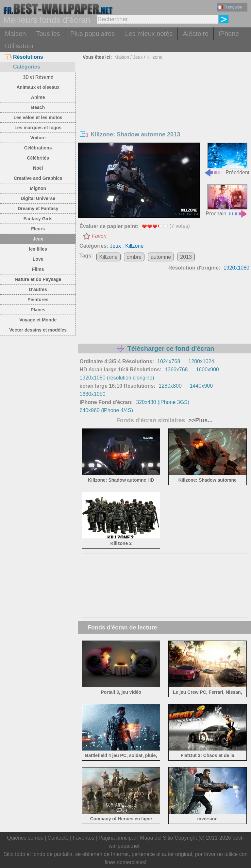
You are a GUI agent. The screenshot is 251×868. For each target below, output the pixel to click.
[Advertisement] (165, 111)
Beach (38, 107)
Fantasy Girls (38, 219)
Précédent (227, 159)
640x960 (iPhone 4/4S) (106, 410)
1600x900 (207, 370)
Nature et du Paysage (38, 279)
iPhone (229, 34)
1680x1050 (92, 394)
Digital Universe (38, 198)
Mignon (38, 188)
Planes (38, 310)
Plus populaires (93, 34)
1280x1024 (201, 361)
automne (161, 257)
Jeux (38, 239)
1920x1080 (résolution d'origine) (117, 378)
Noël (38, 168)
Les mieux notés (149, 34)
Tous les (48, 34)
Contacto (58, 838)
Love (38, 259)
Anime (38, 97)
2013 (186, 257)
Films (38, 269)
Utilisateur (19, 46)
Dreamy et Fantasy (38, 209)
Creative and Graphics (38, 178)
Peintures (38, 300)
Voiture (38, 138)
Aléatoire (196, 34)
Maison (15, 34)
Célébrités (38, 158)
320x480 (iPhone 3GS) (163, 402)
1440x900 (201, 386)
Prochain (227, 200)
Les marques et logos (38, 128)
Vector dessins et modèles (38, 330)
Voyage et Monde (38, 320)
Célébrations (38, 148)
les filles (38, 249)
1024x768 (169, 361)
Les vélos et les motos (38, 117)
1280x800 (170, 386)
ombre (134, 257)
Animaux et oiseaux (38, 87)
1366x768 (176, 370)
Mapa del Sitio (156, 838)
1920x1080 (236, 268)
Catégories (23, 67)
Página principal (117, 838)
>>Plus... (200, 420)
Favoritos (84, 838)
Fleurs (38, 229)
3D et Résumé (38, 77)
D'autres (38, 289)
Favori (99, 236)
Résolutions (24, 57)
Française (230, 7)
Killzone (154, 57)
